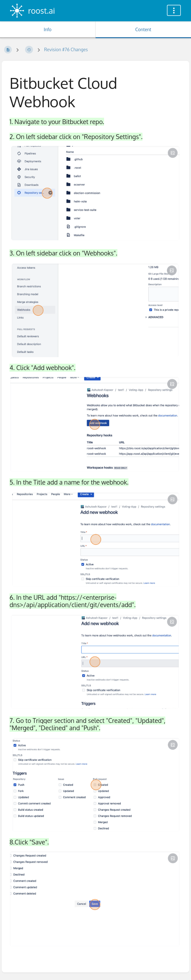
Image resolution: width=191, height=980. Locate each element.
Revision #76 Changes (66, 49)
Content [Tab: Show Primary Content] (143, 29)
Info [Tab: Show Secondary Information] (48, 29)
